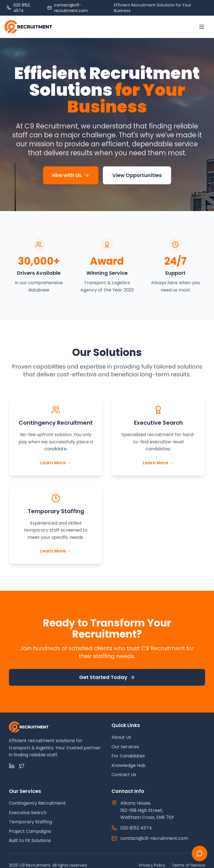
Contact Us (124, 775)
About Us (121, 737)
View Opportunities (137, 175)
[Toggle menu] (202, 27)
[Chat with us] (200, 853)
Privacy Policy (152, 865)
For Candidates (128, 756)
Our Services (125, 747)
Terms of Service (189, 865)
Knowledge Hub (128, 765)
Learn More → (56, 463)
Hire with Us (71, 175)
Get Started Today (107, 677)
